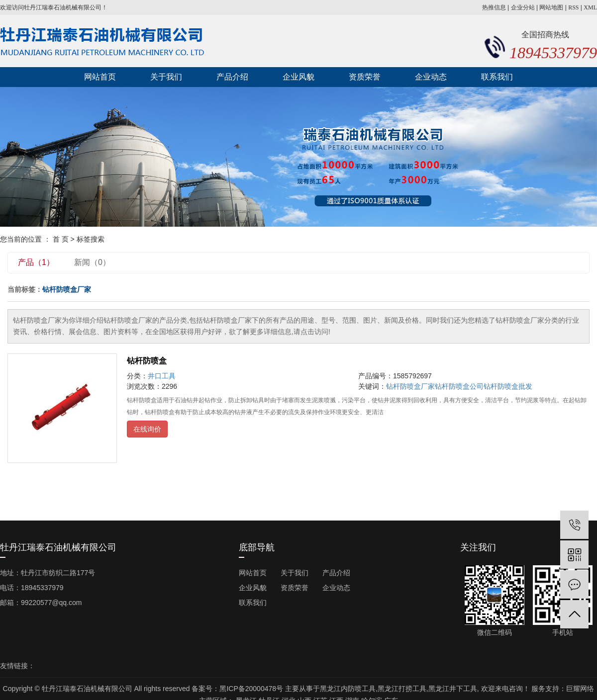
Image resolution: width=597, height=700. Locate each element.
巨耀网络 (580, 689)
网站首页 (100, 77)
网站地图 (551, 7)
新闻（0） (92, 262)
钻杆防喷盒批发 (508, 386)
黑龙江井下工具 (453, 689)
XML (590, 7)
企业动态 (431, 77)
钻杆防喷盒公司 (459, 386)
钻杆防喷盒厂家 (410, 386)
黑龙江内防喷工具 (348, 689)
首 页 (61, 239)
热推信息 (494, 7)
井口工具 (162, 376)
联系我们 (497, 77)
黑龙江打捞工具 (402, 689)
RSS (573, 7)
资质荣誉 (365, 77)
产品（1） (36, 262)
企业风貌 (298, 77)
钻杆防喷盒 (147, 361)
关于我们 (166, 77)
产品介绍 (232, 77)
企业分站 (523, 7)
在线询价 (147, 429)
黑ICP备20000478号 (251, 689)
